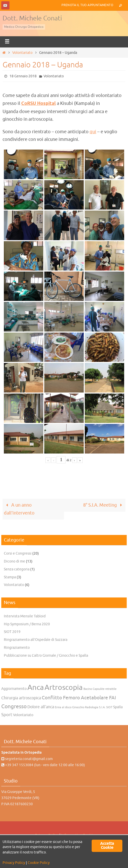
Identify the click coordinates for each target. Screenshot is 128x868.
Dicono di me (14, 561)
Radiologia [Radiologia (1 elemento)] (92, 707)
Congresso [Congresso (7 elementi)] (14, 706)
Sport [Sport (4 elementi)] (7, 715)
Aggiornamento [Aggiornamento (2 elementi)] (14, 689)
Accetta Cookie (107, 846)
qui (93, 132)
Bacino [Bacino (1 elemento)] (88, 689)
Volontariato (22, 53)
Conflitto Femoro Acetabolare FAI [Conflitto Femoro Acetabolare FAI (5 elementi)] (79, 698)
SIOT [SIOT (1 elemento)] (109, 707)
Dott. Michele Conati (32, 18)
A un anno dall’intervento (19, 509)
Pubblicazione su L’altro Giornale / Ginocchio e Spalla (46, 656)
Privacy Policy (14, 863)
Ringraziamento (17, 648)
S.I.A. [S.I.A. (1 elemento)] (102, 707)
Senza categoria (17, 569)
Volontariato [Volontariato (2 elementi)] (23, 715)
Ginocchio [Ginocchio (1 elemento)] (78, 707)
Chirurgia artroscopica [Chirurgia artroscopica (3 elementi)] (21, 698)
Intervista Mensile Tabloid (25, 616)
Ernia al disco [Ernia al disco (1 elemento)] (63, 707)
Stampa (10, 577)
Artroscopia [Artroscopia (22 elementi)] (64, 688)
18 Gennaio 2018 (23, 76)
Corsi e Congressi (18, 553)
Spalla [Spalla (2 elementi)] (118, 707)
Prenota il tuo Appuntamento (87, 5)
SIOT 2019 (12, 632)
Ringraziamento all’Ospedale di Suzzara (36, 640)
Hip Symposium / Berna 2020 (27, 624)
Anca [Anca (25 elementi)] (36, 687)
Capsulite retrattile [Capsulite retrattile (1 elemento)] (105, 689)
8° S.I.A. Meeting (104, 505)
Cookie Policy (39, 863)
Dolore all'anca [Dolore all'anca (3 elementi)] (41, 707)
